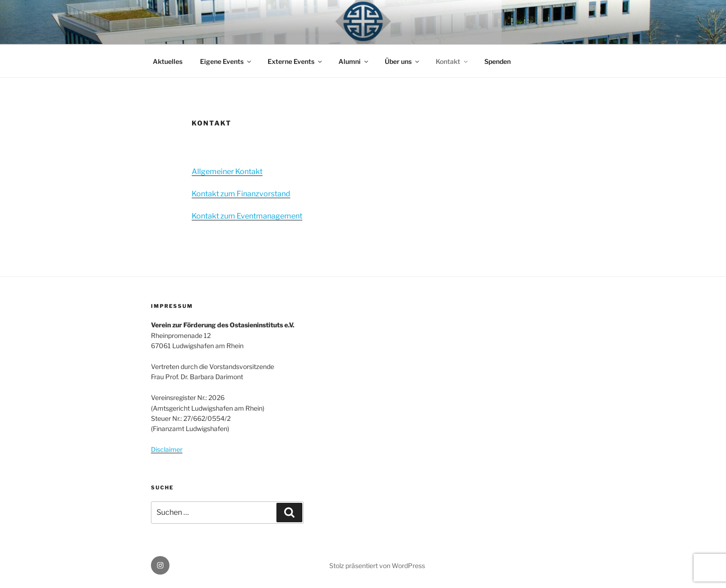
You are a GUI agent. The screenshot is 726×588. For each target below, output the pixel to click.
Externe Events (295, 61)
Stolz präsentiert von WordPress (377, 566)
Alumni (354, 61)
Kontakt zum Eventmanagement (247, 216)
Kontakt (452, 61)
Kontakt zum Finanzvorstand (241, 194)
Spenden (498, 61)
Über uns (403, 61)
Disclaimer (167, 449)
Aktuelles (168, 61)
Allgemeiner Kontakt (227, 172)
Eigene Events (226, 61)
